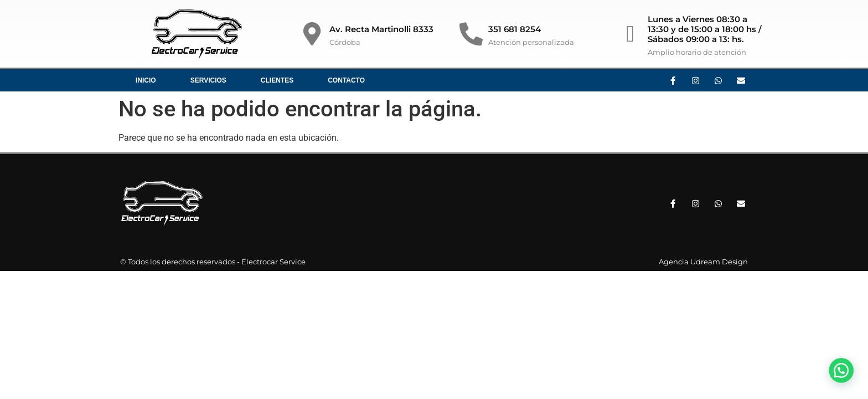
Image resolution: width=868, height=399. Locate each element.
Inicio (146, 80)
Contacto (346, 80)
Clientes (277, 80)
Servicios (208, 80)
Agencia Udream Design (703, 262)
